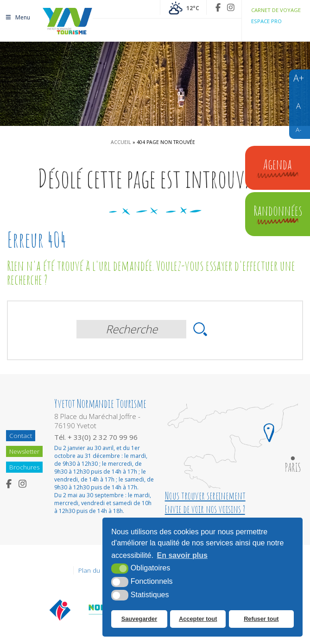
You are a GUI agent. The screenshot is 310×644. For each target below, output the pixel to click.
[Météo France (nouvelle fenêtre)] (183, 7)
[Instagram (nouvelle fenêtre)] (231, 7)
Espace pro (266, 21)
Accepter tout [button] (198, 619)
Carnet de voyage (276, 10)
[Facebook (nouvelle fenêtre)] (218, 7)
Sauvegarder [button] (139, 619)
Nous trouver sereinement (205, 496)
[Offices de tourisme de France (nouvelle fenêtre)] (60, 610)
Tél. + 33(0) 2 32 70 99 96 (96, 437)
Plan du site (95, 570)
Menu (17, 17)
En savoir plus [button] (182, 555)
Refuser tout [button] (261, 619)
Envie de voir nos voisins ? (205, 509)
